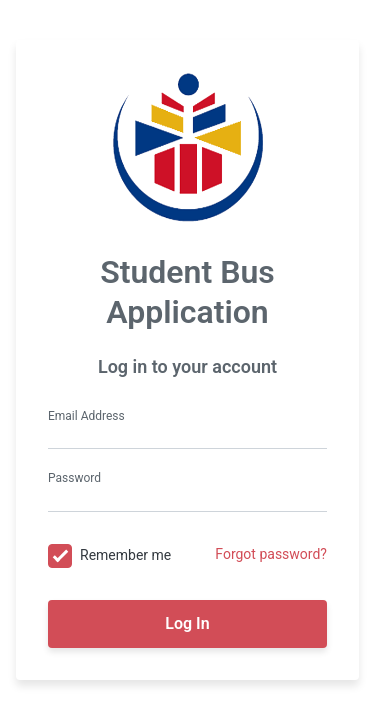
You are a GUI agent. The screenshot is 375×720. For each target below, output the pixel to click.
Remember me (125, 555)
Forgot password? (271, 554)
